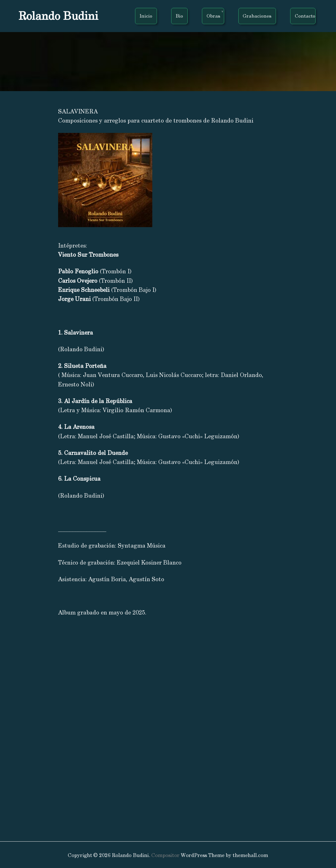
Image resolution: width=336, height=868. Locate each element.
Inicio (146, 16)
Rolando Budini (58, 16)
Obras (213, 16)
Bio (179, 16)
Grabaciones (257, 16)
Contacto (305, 16)
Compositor (165, 855)
